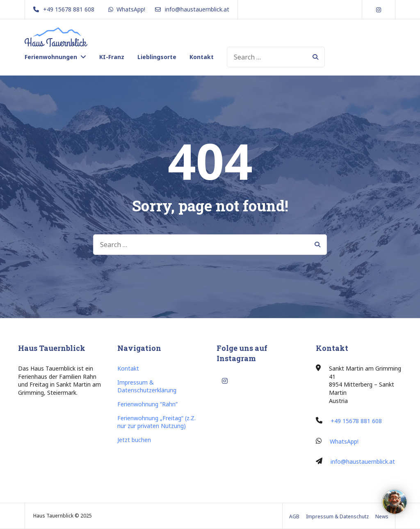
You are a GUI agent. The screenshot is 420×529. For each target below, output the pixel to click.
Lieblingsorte (157, 57)
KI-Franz (112, 57)
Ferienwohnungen (51, 57)
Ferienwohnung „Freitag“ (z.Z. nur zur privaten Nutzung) (156, 422)
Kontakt (202, 57)
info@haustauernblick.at (363, 461)
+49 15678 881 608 (356, 421)
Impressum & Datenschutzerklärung (147, 386)
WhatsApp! (344, 441)
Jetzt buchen (134, 440)
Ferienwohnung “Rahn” (147, 404)
